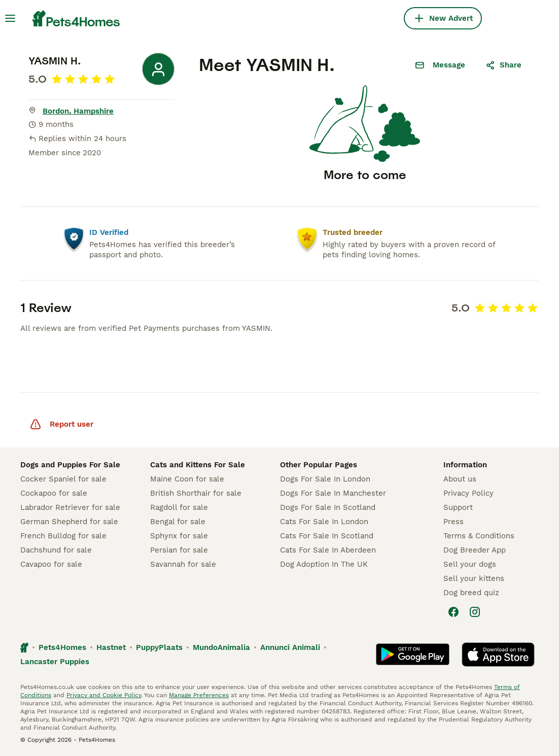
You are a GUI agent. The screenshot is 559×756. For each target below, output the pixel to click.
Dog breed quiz (471, 593)
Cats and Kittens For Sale (198, 465)
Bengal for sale (178, 522)
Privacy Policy (468, 493)
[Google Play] (413, 655)
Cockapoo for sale (54, 493)
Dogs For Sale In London (325, 479)
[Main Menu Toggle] (10, 18)
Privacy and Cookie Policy (104, 695)
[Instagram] (475, 612)
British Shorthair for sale (196, 493)
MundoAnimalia (221, 647)
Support (458, 507)
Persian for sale (179, 550)
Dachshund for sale (56, 550)
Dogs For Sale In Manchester (333, 493)
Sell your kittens (474, 578)
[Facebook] (453, 612)
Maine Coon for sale (187, 479)
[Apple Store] (498, 655)
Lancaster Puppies (55, 662)
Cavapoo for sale (51, 564)
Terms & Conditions (479, 536)
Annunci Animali (290, 647)
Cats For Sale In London (324, 522)
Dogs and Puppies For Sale (70, 465)
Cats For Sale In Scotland (327, 536)
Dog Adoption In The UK (324, 564)
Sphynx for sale (179, 536)
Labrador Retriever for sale (70, 507)
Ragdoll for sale (179, 507)
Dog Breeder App (475, 550)
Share (503, 65)
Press (453, 522)
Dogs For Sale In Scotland (328, 507)
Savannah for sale (183, 564)
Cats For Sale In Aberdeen (328, 550)
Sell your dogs (470, 564)
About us (460, 479)
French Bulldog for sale (63, 536)
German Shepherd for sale (69, 522)
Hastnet (111, 647)
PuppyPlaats (159, 647)
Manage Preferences (199, 695)
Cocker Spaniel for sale (63, 479)
